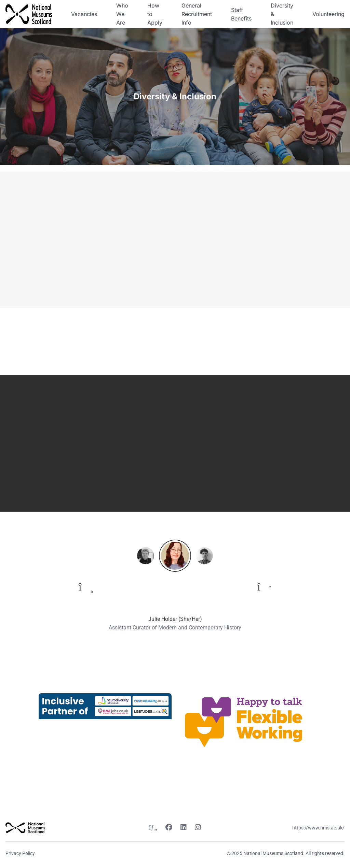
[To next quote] (264, 587)
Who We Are (122, 14)
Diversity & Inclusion (282, 14)
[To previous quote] (86, 587)
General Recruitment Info (197, 14)
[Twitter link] (153, 828)
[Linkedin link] (184, 828)
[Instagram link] (198, 828)
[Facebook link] (169, 828)
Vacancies (84, 14)
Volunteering (328, 14)
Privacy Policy (20, 853)
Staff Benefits (241, 14)
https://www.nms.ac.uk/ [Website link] (318, 828)
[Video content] (262, 240)
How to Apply (155, 14)
